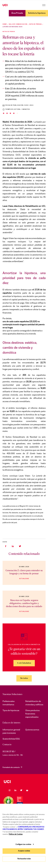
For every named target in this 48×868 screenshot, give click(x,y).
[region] (24, 836)
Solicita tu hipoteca (37, 13)
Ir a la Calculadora (24, 663)
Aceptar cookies (24, 851)
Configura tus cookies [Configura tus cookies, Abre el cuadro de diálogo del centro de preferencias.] (23, 844)
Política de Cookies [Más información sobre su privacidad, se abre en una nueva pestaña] (16, 834)
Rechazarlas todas (24, 859)
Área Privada (17, 13)
